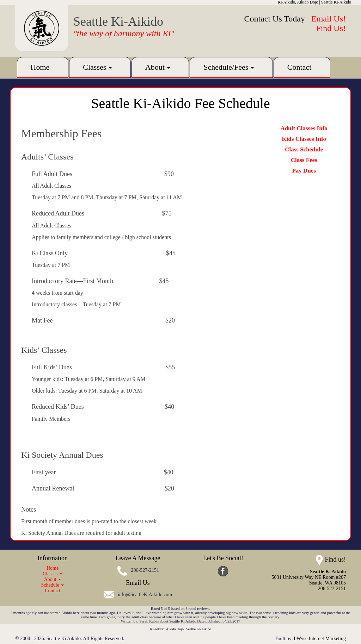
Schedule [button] (53, 585)
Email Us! (329, 19)
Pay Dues (304, 171)
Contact (299, 67)
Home (40, 67)
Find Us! (331, 28)
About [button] (158, 67)
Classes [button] (97, 67)
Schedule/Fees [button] (229, 67)
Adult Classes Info (304, 128)
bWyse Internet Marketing (320, 639)
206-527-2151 (145, 570)
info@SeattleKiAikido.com (145, 595)
